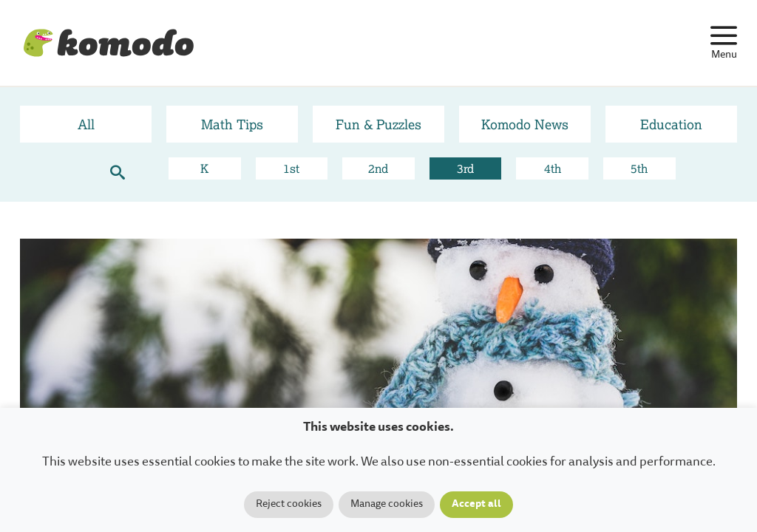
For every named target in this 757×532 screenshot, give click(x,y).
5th (639, 168)
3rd (465, 168)
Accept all (476, 505)
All (86, 124)
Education (671, 124)
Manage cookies (387, 505)
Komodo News (525, 124)
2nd (378, 168)
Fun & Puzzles (378, 124)
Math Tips (232, 124)
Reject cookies (289, 505)
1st (291, 168)
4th (553, 168)
